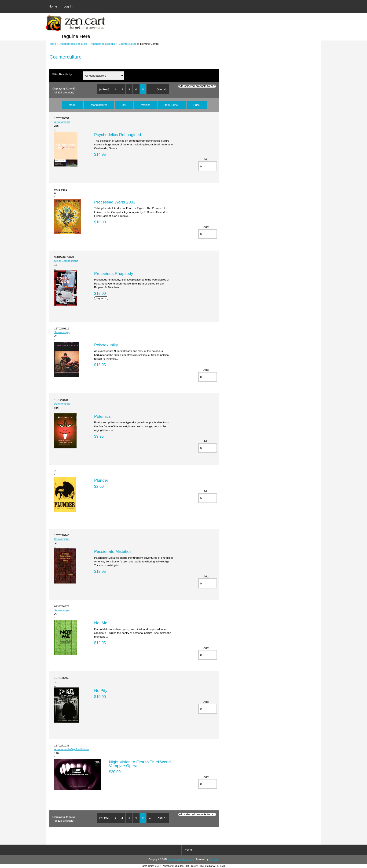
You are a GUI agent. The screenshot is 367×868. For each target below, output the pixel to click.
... (150, 89)
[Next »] (162, 89)
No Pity (101, 691)
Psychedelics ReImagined (117, 135)
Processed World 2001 (115, 202)
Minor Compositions (66, 261)
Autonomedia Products (73, 44)
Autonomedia (62, 122)
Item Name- (172, 105)
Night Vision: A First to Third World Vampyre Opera (140, 764)
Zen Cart (214, 859)
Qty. (124, 105)
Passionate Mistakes (113, 551)
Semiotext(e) (62, 332)
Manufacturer (99, 105)
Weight (146, 105)
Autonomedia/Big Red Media (71, 749)
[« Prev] (104, 89)
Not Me (101, 623)
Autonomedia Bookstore (181, 859)
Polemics (102, 416)
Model (73, 105)
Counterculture (128, 44)
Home (53, 6)
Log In (68, 6)
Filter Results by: (62, 74)
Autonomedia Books (103, 44)
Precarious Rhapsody (114, 273)
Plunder (101, 480)
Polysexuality (106, 345)
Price (197, 105)
